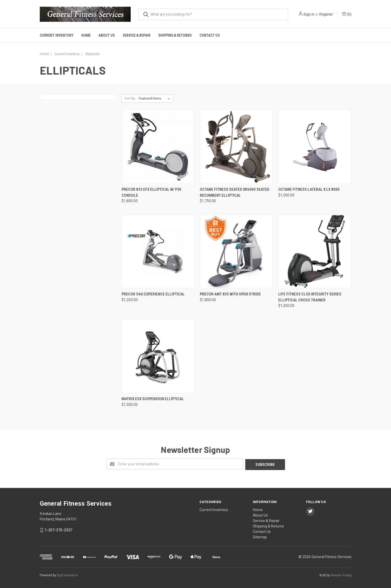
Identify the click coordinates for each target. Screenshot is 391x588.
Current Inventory (57, 35)
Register (326, 14)
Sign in (309, 14)
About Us (107, 35)
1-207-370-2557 (58, 530)
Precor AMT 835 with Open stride (230, 294)
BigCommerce (67, 575)
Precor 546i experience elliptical (153, 294)
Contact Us (210, 35)
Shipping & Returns (175, 35)
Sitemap (260, 537)
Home (86, 35)
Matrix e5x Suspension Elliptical (153, 399)
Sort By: (130, 98)
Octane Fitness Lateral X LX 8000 (309, 189)
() (347, 14)
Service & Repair (137, 35)
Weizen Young (341, 575)
